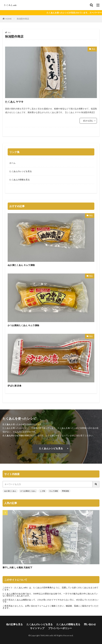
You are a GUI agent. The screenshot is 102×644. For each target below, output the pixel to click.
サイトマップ (37, 628)
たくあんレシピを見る (51, 448)
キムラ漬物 (54, 491)
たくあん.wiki (21, 588)
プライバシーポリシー (60, 628)
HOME (9, 19)
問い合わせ (90, 624)
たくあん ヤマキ (14, 102)
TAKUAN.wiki (47, 635)
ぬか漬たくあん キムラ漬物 (21, 265)
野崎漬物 (65, 491)
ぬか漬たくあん (10, 491)
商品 (93, 49)
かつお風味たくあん (28, 491)
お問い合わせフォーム (35, 606)
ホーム (12, 163)
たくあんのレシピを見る (21, 171)
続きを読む (88, 121)
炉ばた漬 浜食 (15, 386)
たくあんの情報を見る (20, 180)
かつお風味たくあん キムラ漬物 (23, 325)
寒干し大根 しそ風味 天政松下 (17, 567)
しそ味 (42, 491)
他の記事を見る (14, 624)
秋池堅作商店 (23, 19)
